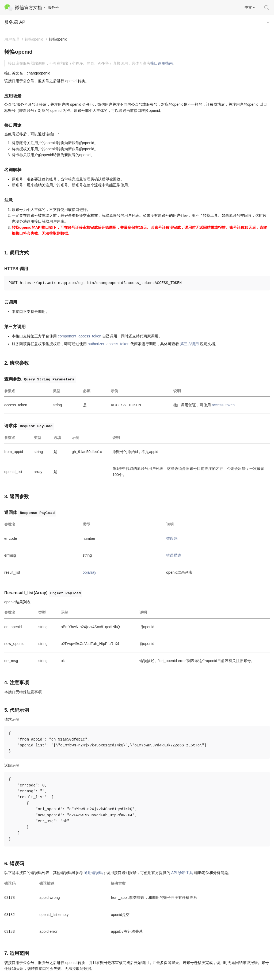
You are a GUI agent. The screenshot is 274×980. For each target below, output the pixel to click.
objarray (90, 572)
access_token (223, 405)
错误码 (172, 538)
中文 (248, 7)
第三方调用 (189, 344)
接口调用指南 (162, 63)
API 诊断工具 (182, 873)
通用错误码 (93, 873)
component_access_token (80, 336)
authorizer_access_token (109, 344)
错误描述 (174, 555)
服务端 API (15, 22)
